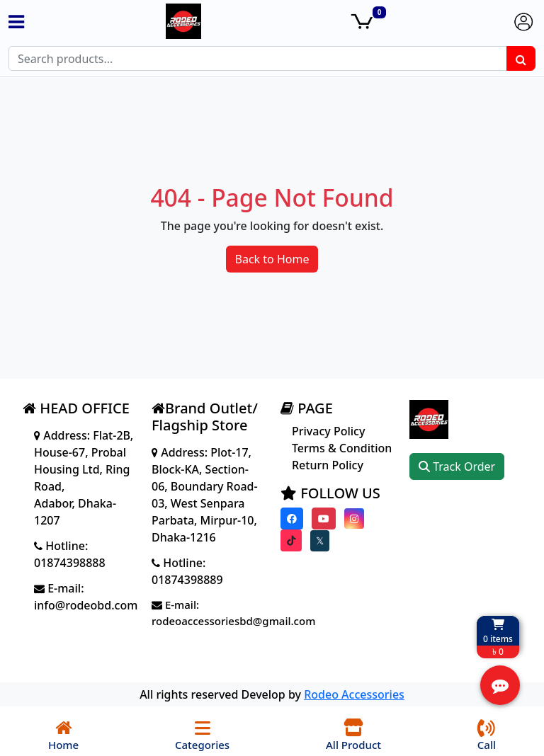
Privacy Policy (328, 431)
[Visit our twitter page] (320, 541)
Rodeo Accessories (354, 694)
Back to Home (272, 259)
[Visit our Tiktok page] (291, 540)
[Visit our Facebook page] (292, 519)
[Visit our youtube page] (324, 519)
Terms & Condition (342, 448)
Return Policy (328, 465)
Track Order (457, 466)
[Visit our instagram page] (354, 519)
